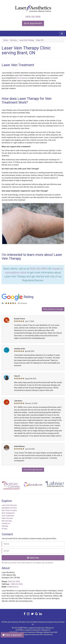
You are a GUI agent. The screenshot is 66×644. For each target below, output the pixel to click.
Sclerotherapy (22, 78)
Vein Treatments (8, 516)
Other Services (7, 518)
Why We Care (7, 521)
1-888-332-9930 (16, 584)
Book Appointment (33, 23)
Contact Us (6, 523)
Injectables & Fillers (9, 508)
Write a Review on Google (53, 309)
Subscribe (33, 558)
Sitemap (5, 526)
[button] (6, 486)
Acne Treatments (8, 513)
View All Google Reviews (33, 470)
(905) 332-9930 (33, 17)
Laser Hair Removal (9, 505)
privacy (14, 563)
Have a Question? (12, 635)
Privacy (4, 529)
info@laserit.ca (13, 587)
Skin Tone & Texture (9, 510)
